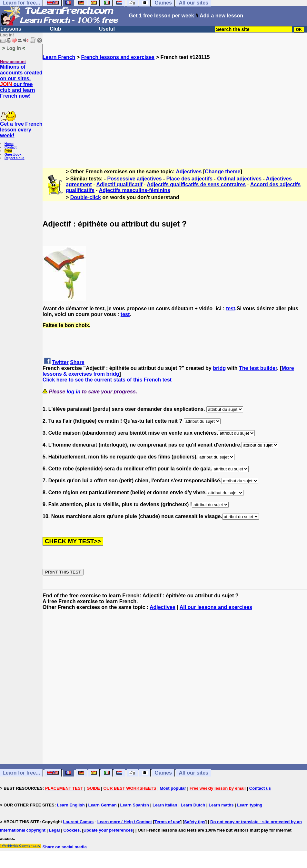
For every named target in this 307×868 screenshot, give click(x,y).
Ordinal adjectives (239, 179)
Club (55, 29)
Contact (10, 147)
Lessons (11, 29)
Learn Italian (165, 805)
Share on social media (65, 847)
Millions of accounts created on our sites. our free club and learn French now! (21, 81)
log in (74, 392)
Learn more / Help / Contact (125, 822)
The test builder (258, 368)
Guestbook (13, 154)
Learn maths (221, 805)
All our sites (193, 773)
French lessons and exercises (118, 57)
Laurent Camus (79, 822)
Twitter (60, 362)
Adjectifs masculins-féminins (135, 190)
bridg (219, 368)
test (231, 309)
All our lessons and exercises (216, 607)
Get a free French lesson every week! (21, 130)
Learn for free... (21, 773)
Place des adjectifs (189, 179)
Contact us (260, 788)
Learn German (102, 805)
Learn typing (250, 805)
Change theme (223, 172)
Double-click (86, 197)
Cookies (72, 830)
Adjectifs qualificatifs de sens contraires (196, 184)
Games (163, 773)
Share (77, 362)
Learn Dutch (193, 805)
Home (9, 144)
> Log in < (14, 48)
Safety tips (195, 822)
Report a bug (15, 158)
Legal (54, 830)
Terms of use (167, 822)
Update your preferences (108, 830)
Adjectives (189, 172)
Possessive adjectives (135, 179)
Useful (107, 29)
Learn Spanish (134, 805)
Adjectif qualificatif (119, 184)
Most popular (173, 788)
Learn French (59, 57)
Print (8, 151)
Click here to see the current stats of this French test (107, 380)
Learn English (71, 805)
